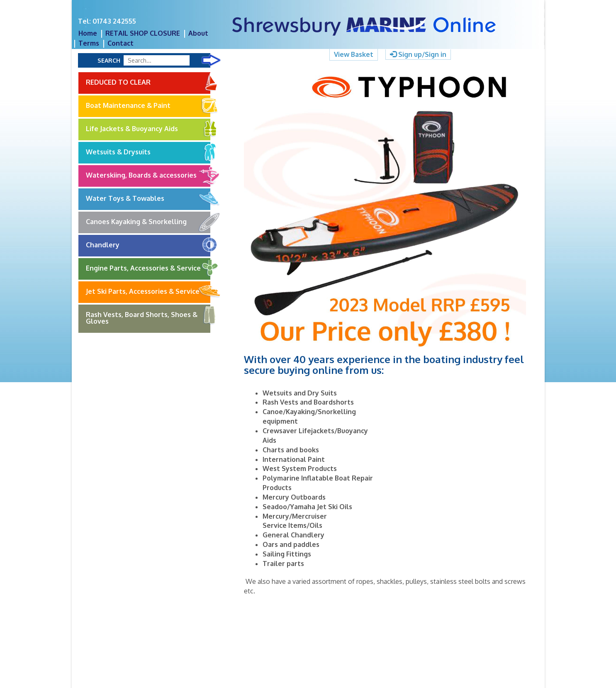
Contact (121, 43)
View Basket (354, 54)
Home (88, 33)
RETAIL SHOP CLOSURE (143, 33)
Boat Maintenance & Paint (148, 106)
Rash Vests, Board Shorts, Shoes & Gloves (148, 315)
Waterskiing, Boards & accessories (148, 176)
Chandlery (148, 245)
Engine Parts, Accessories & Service (148, 268)
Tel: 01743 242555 (107, 21)
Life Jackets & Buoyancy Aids (148, 129)
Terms (89, 43)
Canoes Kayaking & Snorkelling (148, 222)
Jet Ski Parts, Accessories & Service (148, 292)
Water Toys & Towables (148, 199)
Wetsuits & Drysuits (148, 152)
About (198, 33)
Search (109, 60)
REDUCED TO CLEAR (148, 82)
